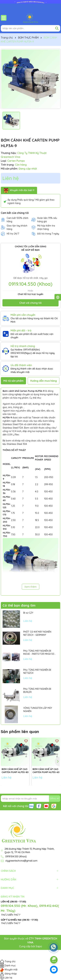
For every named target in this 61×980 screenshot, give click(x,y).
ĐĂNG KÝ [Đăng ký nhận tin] (55, 798)
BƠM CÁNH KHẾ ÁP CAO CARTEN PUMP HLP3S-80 (15, 771)
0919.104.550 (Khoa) (30, 284)
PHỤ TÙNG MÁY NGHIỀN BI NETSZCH (37, 672)
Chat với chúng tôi (30, 303)
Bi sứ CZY (28, 613)
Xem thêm (30, 587)
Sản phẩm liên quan (20, 732)
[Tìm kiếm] (57, 28)
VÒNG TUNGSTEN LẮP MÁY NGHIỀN (38, 710)
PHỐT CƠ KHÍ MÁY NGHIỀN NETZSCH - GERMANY (37, 633)
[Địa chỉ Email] (30, 799)
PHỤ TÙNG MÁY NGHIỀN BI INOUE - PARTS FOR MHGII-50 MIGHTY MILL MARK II (39, 653)
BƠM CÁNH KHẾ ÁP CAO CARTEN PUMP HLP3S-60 (46, 771)
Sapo (39, 946)
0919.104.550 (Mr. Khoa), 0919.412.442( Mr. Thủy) (30, 908)
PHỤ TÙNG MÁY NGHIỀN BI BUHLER (37, 691)
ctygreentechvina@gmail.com (21, 861)
